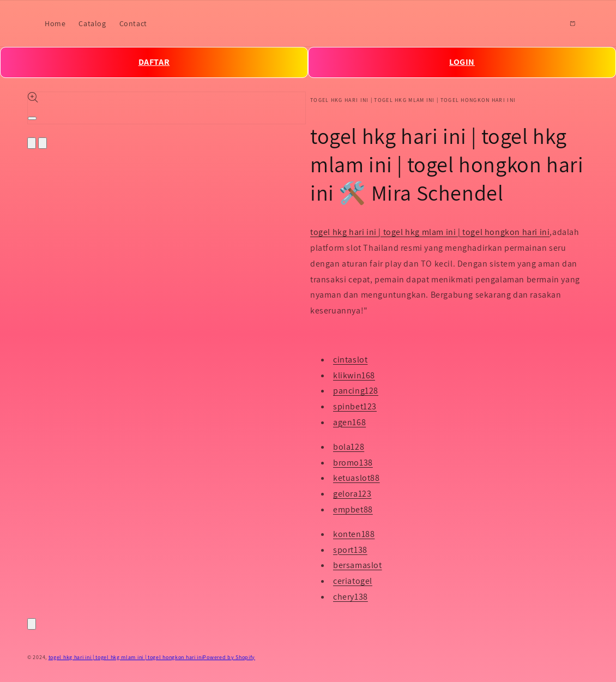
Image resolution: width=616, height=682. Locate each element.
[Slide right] (43, 143)
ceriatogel (353, 581)
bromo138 (353, 463)
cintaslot (350, 360)
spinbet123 (355, 406)
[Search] (548, 23)
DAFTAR (154, 62)
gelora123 (352, 494)
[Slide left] (32, 143)
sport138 (350, 550)
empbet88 (353, 509)
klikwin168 (354, 375)
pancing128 (356, 391)
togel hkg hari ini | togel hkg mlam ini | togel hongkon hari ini (430, 232)
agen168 (349, 422)
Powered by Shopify (229, 657)
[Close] (32, 624)
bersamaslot (358, 565)
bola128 (349, 447)
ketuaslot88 (357, 478)
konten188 (354, 534)
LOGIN (462, 62)
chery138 (351, 597)
